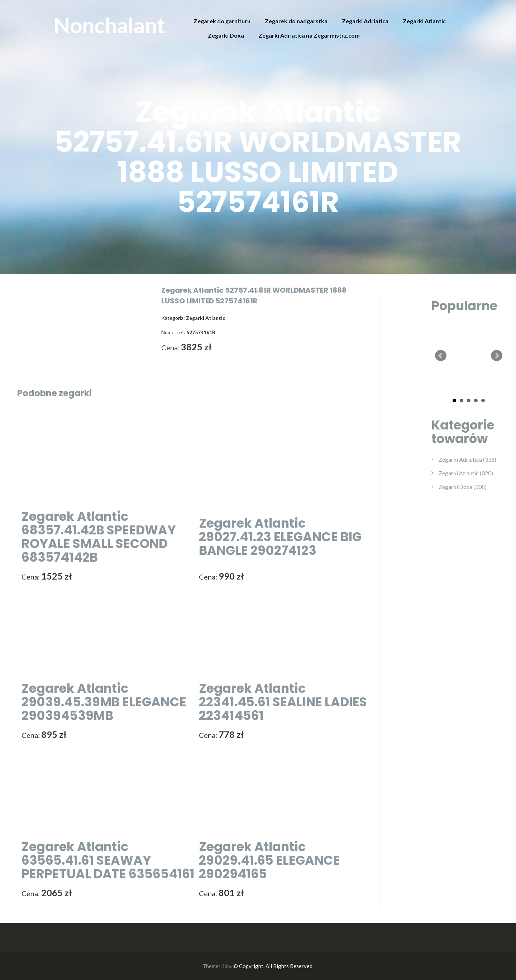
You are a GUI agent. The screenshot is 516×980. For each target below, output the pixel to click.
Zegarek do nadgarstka (296, 21)
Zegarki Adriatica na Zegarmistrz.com (309, 35)
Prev (441, 356)
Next (497, 356)
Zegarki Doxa (226, 35)
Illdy (226, 966)
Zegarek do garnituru (222, 21)
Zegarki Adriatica (365, 21)
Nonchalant (109, 25)
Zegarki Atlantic (424, 21)
